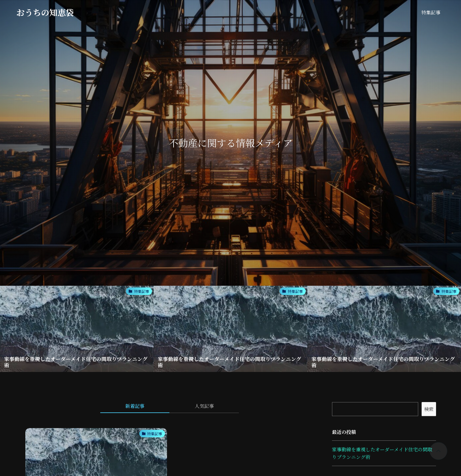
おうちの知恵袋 (45, 12)
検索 (429, 409)
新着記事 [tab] (135, 406)
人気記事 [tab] (204, 406)
